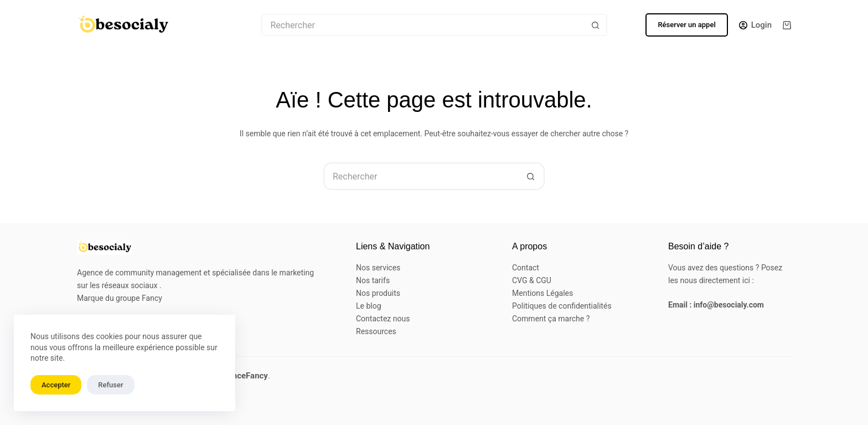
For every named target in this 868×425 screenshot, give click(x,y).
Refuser (110, 385)
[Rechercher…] (423, 25)
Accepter (56, 385)
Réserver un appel (686, 25)
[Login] (755, 25)
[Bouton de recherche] (596, 25)
